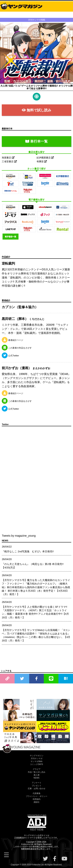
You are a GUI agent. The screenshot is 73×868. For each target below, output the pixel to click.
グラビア (37, 769)
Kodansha (26, 844)
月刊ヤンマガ (37, 758)
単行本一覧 (36, 141)
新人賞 (37, 775)
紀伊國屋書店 (45, 158)
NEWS (37, 778)
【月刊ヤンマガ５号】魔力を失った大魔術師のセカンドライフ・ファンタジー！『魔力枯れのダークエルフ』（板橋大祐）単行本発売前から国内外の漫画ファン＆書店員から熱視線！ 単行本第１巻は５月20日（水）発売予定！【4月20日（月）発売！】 (36, 587)
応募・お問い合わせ (37, 789)
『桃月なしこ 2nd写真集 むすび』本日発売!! (28, 551)
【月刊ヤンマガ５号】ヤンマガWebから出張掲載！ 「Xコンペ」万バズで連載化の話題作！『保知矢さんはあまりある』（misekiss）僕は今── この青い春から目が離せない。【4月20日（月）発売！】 (36, 635)
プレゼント (37, 786)
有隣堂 (42, 162)
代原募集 (37, 793)
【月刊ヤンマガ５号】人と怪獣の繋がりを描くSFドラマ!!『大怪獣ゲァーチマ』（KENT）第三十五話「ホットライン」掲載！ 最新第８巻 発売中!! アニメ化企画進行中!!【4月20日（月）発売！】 (35, 612)
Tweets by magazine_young (19, 536)
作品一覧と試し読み (37, 772)
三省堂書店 (9, 162)
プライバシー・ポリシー (37, 796)
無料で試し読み (36, 110)
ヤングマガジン (37, 756)
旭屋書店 (8, 158)
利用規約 (37, 799)
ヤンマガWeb (36, 761)
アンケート (37, 783)
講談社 (37, 802)
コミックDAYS (36, 764)
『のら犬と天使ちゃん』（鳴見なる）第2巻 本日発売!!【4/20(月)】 (33, 566)
